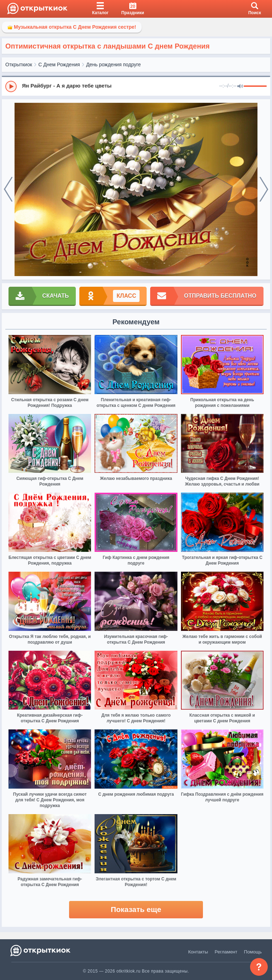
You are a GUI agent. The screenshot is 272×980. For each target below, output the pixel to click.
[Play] (11, 86)
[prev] (8, 190)
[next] (264, 190)
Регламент (226, 952)
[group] (136, 86)
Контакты (198, 952)
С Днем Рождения (59, 65)
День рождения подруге (113, 65)
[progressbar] (255, 86)
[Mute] (240, 86)
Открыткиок (19, 65)
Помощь (253, 952)
